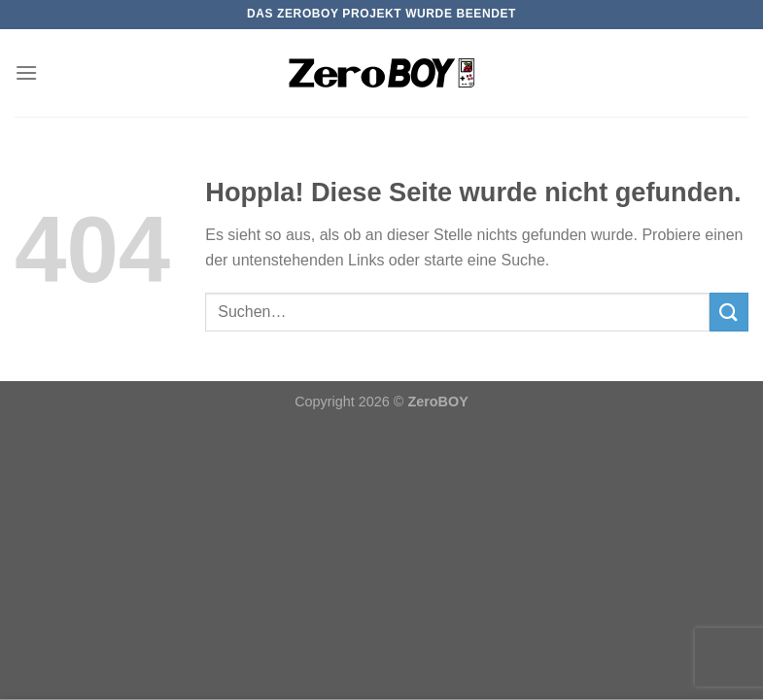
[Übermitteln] (729, 312)
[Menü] (26, 72)
